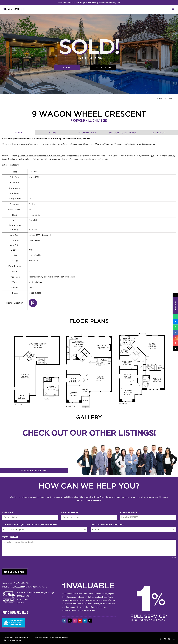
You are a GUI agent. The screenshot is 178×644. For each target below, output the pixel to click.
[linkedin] (85, 621)
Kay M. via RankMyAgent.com (142, 144)
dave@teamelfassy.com (109, 3)
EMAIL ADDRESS (70, 512)
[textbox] (43, 530)
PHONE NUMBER (129, 512)
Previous (163, 99)
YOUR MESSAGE (10, 537)
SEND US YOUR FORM (15, 572)
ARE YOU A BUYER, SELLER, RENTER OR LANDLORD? (30, 525)
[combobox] (45, 530)
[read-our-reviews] (14, 619)
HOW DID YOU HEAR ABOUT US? (107, 525)
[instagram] (75, 621)
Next (170, 99)
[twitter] (70, 621)
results (105, 159)
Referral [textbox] (95, 530)
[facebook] (64, 621)
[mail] (90, 621)
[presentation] (15, 565)
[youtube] (80, 621)
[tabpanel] (89, 224)
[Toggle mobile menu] (173, 9)
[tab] (18, 132)
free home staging (16, 159)
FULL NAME (9, 512)
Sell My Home (103, 67)
